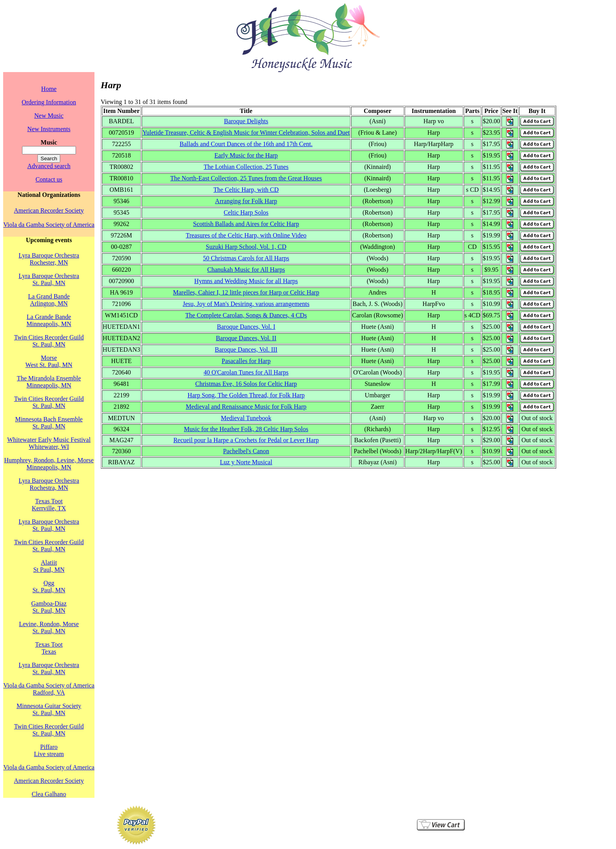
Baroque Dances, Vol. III (246, 349)
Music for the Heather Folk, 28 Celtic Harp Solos (246, 429)
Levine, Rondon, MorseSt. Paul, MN (49, 627)
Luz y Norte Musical (246, 462)
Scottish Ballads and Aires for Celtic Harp (246, 224)
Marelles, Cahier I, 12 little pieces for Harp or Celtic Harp (246, 292)
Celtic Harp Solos (246, 212)
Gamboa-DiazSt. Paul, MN (49, 607)
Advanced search (49, 166)
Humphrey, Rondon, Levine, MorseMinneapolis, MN (49, 464)
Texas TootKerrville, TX (49, 505)
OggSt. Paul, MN (49, 587)
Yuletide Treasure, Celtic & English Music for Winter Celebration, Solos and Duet (246, 133)
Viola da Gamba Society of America (49, 225)
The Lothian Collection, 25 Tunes (246, 167)
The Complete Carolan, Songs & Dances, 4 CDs (246, 315)
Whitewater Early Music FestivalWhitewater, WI (49, 443)
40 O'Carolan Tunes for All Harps (246, 372)
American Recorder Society (49, 210)
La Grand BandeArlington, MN (49, 300)
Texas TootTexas (49, 648)
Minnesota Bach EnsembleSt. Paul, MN (49, 423)
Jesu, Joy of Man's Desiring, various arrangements (246, 304)
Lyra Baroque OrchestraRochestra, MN (49, 484)
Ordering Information (49, 102)
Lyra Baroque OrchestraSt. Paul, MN (49, 279)
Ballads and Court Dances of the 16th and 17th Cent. (246, 144)
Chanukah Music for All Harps (246, 270)
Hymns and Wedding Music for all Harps (246, 281)
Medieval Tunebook (246, 418)
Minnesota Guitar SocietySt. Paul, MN (49, 709)
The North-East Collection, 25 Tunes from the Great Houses (246, 178)
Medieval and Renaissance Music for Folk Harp (246, 407)
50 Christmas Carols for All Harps (246, 258)
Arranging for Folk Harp (246, 201)
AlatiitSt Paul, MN (49, 566)
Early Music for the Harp (246, 155)
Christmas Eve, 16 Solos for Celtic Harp (246, 384)
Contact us (49, 179)
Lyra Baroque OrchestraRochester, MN (49, 259)
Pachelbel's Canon (246, 451)
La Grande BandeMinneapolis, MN (49, 320)
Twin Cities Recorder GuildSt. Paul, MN (49, 341)
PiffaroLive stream (49, 750)
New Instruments (49, 129)
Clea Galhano (49, 794)
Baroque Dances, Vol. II (246, 338)
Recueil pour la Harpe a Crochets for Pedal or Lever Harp (246, 440)
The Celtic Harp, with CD (246, 190)
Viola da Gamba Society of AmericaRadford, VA (49, 689)
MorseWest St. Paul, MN (49, 361)
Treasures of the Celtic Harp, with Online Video (246, 235)
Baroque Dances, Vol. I (246, 327)
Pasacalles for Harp (246, 361)
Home (49, 89)
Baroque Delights (246, 121)
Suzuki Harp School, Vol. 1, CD (246, 247)
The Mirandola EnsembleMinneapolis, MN (49, 382)
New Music (49, 116)
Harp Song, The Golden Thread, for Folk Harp (246, 395)
